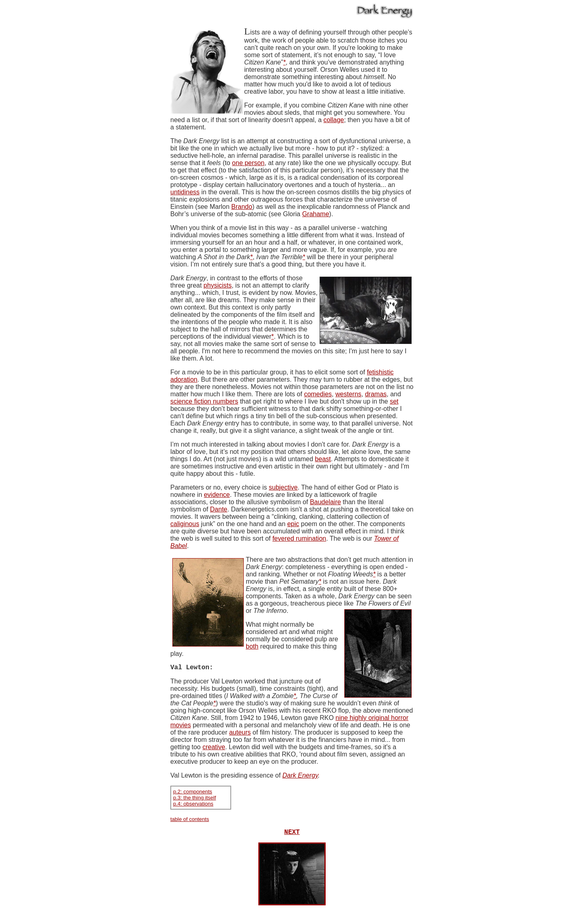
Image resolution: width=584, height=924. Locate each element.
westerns (348, 394)
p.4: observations (193, 805)
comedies (318, 394)
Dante (219, 509)
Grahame (316, 214)
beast (323, 459)
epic (293, 524)
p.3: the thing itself (195, 799)
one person (248, 163)
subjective (283, 487)
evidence (217, 495)
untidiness (185, 192)
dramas (376, 394)
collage (334, 120)
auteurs (240, 734)
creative (214, 749)
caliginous (185, 524)
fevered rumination (300, 538)
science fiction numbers (204, 401)
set (394, 401)
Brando (242, 207)
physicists (218, 285)
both (252, 646)
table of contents (190, 821)
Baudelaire (325, 502)
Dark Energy (300, 777)
